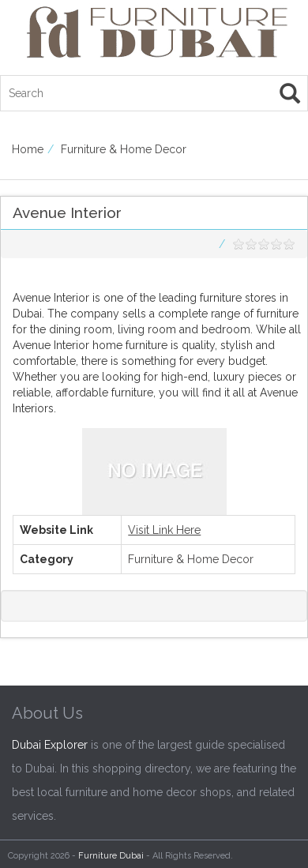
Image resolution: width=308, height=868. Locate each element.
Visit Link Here (164, 530)
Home (28, 149)
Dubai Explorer (50, 745)
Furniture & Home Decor (124, 149)
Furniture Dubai (111, 856)
